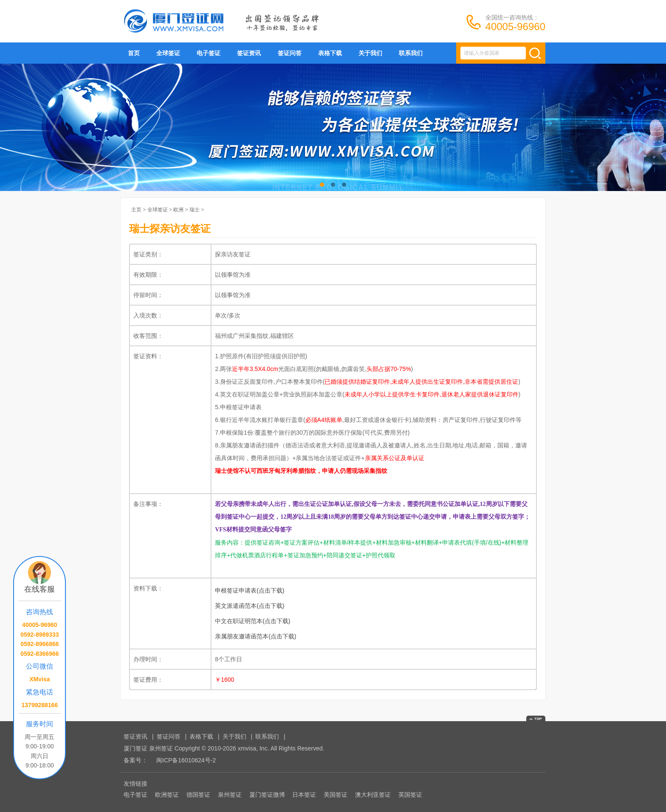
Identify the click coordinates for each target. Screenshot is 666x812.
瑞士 (195, 210)
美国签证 (336, 795)
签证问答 (290, 53)
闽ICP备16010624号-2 (186, 760)
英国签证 (410, 795)
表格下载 (330, 53)
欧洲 (178, 210)
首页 (134, 53)
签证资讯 (249, 53)
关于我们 (370, 53)
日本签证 (304, 795)
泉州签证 (230, 795)
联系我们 (411, 53)
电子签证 (209, 53)
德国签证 (198, 795)
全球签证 (168, 53)
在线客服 (40, 589)
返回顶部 (536, 718)
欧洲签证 (167, 795)
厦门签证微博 (267, 795)
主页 (136, 210)
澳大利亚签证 (373, 795)
